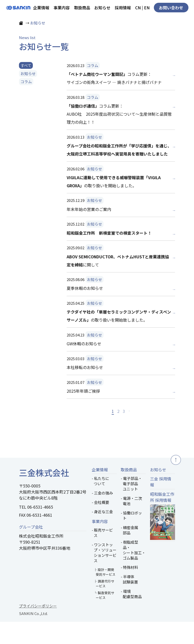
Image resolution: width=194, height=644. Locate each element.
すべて (26, 88)
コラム (26, 104)
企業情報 (41, 8)
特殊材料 (131, 590)
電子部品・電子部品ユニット (132, 506)
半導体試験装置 (130, 602)
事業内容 (62, 8)
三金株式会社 (44, 495)
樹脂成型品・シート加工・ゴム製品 (134, 572)
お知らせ (102, 8)
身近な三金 (103, 534)
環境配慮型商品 (132, 616)
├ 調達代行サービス (104, 606)
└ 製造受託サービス (104, 618)
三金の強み (103, 515)
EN (147, 8)
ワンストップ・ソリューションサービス (105, 575)
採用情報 (123, 8)
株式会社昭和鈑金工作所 (41, 558)
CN (138, 8)
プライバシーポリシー (38, 628)
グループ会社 (31, 549)
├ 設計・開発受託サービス (105, 594)
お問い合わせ (171, 8)
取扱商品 (82, 8)
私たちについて (101, 503)
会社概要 (102, 525)
